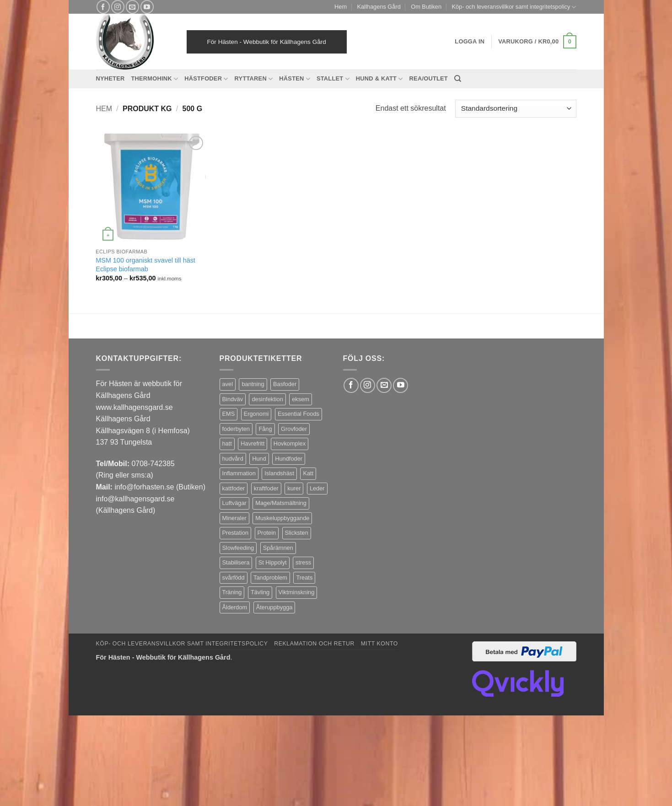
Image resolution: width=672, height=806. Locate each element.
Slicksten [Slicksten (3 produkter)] (297, 533)
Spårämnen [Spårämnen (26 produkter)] (278, 548)
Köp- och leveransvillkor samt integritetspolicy (514, 7)
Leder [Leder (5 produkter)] (317, 488)
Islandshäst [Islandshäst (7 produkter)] (279, 473)
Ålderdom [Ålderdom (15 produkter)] (235, 607)
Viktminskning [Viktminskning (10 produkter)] (297, 592)
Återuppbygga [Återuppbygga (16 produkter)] (274, 607)
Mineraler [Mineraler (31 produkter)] (234, 518)
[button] (537, 42)
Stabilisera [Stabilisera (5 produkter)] (236, 562)
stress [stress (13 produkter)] (303, 562)
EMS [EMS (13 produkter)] (229, 414)
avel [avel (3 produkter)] (228, 384)
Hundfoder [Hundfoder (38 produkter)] (289, 459)
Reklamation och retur (314, 644)
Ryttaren (254, 79)
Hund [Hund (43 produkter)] (259, 459)
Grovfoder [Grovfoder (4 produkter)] (294, 429)
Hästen (295, 79)
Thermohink (154, 79)
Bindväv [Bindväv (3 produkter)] (233, 399)
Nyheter (110, 78)
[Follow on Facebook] (103, 7)
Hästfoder (206, 79)
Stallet (333, 79)
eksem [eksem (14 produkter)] (301, 399)
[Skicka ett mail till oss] (132, 7)
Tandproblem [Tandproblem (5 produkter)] (270, 578)
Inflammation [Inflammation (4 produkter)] (239, 473)
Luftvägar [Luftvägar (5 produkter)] (234, 503)
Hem (341, 7)
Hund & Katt (379, 79)
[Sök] (458, 79)
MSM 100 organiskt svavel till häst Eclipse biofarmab (145, 265)
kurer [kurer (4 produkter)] (294, 488)
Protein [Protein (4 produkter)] (267, 533)
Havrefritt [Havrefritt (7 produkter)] (253, 443)
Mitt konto (379, 644)
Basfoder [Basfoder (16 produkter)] (285, 384)
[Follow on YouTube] (147, 7)
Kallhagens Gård (379, 7)
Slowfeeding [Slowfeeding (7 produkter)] (238, 548)
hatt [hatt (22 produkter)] (227, 443)
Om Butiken (426, 7)
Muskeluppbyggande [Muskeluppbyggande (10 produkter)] (282, 518)
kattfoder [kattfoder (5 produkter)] (234, 488)
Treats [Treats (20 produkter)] (304, 578)
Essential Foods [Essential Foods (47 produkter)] (298, 414)
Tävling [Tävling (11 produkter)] (260, 592)
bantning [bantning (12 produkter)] (253, 384)
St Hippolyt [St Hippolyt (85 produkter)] (273, 562)
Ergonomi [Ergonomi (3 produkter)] (256, 414)
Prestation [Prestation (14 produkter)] (236, 533)
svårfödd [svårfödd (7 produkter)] (234, 578)
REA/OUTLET (429, 78)
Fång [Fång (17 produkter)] (265, 429)
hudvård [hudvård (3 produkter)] (233, 459)
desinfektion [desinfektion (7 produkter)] (267, 399)
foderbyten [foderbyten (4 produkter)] (236, 429)
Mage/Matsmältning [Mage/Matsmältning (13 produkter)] (281, 503)
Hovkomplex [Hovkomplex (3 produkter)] (290, 443)
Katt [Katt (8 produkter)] (308, 473)
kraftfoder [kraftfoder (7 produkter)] (266, 488)
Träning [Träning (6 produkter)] (232, 592)
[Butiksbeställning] (516, 109)
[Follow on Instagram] (118, 7)
